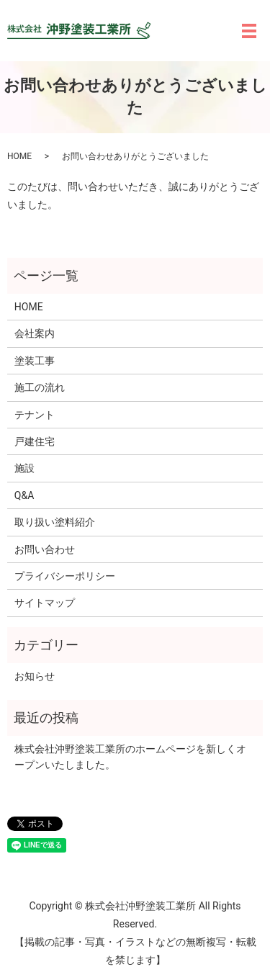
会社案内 (35, 333)
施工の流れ (40, 387)
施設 (24, 468)
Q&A (24, 495)
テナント (35, 415)
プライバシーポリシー (65, 576)
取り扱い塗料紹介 (55, 522)
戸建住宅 (35, 441)
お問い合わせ (45, 549)
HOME (19, 156)
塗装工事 (35, 361)
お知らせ (35, 676)
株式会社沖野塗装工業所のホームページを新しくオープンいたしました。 (130, 757)
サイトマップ (45, 603)
